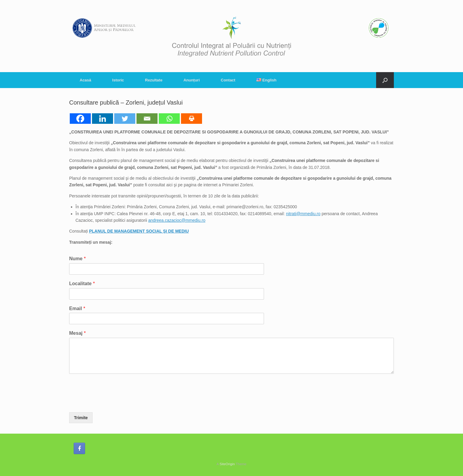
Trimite (81, 418)
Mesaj (77, 333)
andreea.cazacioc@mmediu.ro (177, 220)
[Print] (192, 119)
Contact (228, 80)
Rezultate (154, 80)
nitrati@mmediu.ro (303, 214)
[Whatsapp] (169, 119)
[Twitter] (125, 119)
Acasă (85, 80)
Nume (77, 259)
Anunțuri (192, 80)
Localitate (82, 284)
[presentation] (115, 402)
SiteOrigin (227, 464)
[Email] (147, 119)
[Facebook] (80, 119)
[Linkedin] (103, 119)
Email (77, 308)
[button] (385, 80)
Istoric (118, 80)
